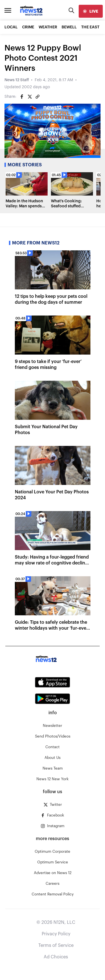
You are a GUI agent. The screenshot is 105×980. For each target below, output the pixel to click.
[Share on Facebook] (22, 97)
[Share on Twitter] (30, 97)
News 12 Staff (17, 80)
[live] (91, 11)
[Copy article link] (38, 97)
